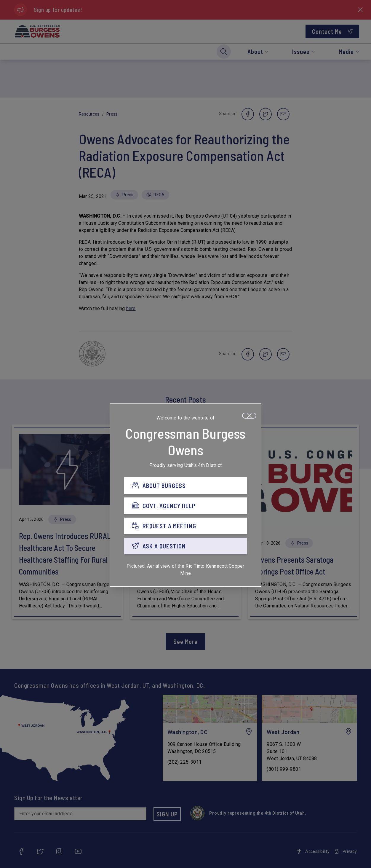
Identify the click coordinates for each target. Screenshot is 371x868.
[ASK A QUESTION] (185, 547)
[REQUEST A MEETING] (185, 527)
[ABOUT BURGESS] (185, 486)
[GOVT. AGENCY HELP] (185, 507)
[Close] (249, 417)
